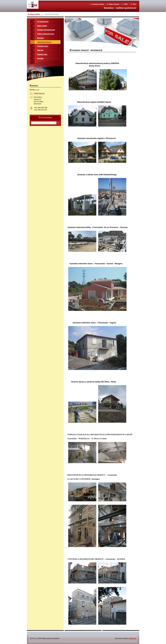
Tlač (134, 4)
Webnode (133, 638)
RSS (126, 4)
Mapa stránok (114, 4)
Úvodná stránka (98, 4)
